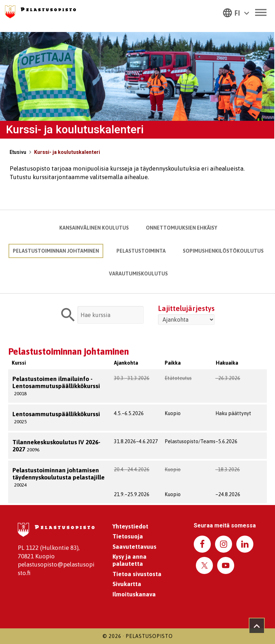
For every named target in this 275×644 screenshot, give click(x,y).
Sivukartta (127, 584)
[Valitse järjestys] (186, 320)
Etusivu (18, 152)
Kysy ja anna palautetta (130, 560)
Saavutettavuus (134, 547)
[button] (236, 12)
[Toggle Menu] (260, 12)
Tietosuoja (128, 536)
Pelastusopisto (149, 636)
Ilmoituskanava (134, 594)
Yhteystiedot (130, 526)
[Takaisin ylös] (257, 626)
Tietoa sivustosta (137, 574)
